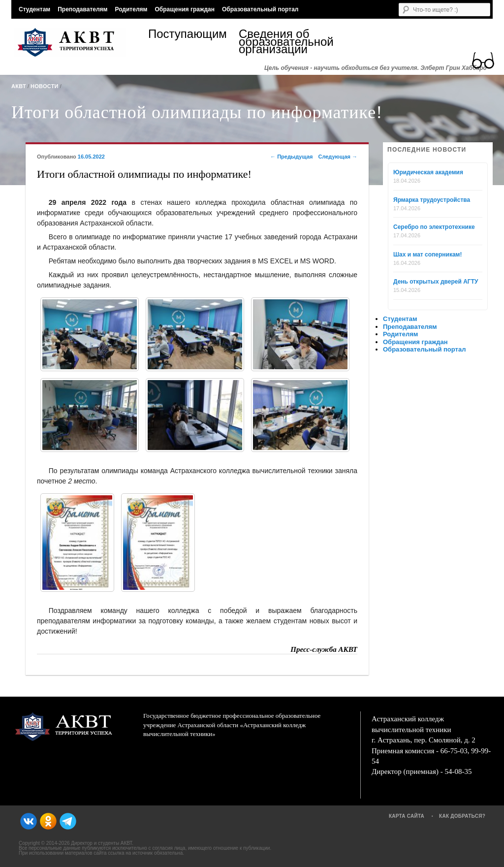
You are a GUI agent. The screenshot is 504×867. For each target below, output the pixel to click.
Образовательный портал (260, 9)
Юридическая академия (428, 172)
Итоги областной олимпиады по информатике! (197, 112)
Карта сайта (407, 816)
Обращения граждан (185, 9)
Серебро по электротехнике (434, 227)
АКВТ (19, 86)
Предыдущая (291, 157)
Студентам (34, 9)
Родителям (131, 9)
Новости (45, 86)
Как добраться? (462, 816)
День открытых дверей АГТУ (436, 282)
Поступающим (188, 35)
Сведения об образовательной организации (284, 42)
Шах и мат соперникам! (428, 255)
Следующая (338, 157)
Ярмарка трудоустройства (432, 200)
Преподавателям (82, 9)
